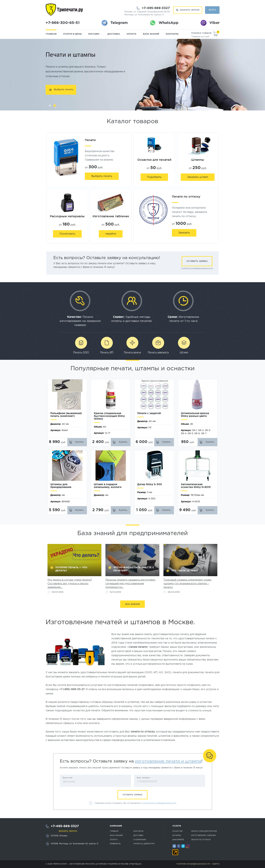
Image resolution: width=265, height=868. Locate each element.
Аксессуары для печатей (204, 831)
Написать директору (144, 844)
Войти (212, 10)
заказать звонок (190, 10)
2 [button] (55, 106)
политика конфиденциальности (197, 268)
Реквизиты (115, 844)
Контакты (172, 34)
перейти (111, 234)
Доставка (114, 34)
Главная (51, 34)
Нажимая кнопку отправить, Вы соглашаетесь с (136, 803)
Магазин (94, 34)
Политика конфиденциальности (193, 864)
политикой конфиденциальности (160, 803)
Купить (79, 442)
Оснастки (177, 831)
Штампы (177, 835)
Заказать (184, 233)
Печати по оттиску (201, 840)
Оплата (131, 34)
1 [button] (50, 106)
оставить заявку (197, 261)
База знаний (151, 34)
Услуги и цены (72, 34)
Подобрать (154, 177)
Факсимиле (178, 840)
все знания (132, 604)
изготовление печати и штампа (168, 761)
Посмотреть (67, 234)
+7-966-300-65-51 (63, 23)
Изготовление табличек (203, 835)
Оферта (216, 864)
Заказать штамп (198, 177)
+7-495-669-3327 (156, 8)
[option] (132, 75)
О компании (140, 840)
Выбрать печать (64, 90)
